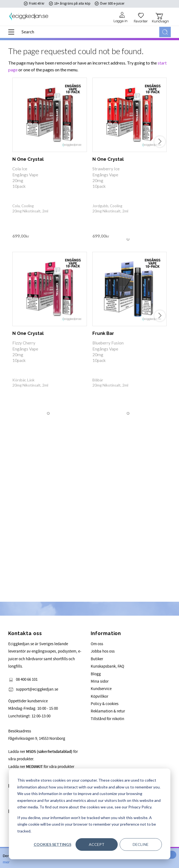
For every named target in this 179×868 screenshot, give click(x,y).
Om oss (97, 644)
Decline (141, 844)
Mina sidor (100, 681)
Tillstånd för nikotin (107, 719)
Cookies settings (52, 844)
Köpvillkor (100, 696)
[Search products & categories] (89, 32)
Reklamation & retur (108, 711)
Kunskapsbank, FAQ (107, 666)
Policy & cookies (105, 704)
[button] (13, 34)
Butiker (97, 659)
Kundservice (101, 689)
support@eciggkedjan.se (37, 689)
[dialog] (89, 814)
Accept (97, 844)
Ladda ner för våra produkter (41, 767)
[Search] (165, 32)
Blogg (96, 674)
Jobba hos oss (103, 651)
